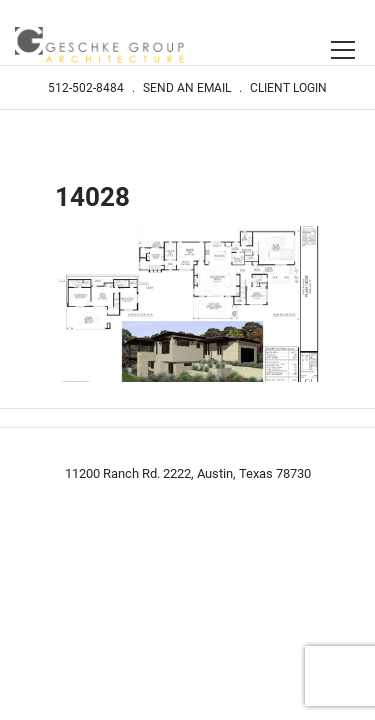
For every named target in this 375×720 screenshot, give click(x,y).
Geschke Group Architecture (100, 47)
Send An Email (187, 88)
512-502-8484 (86, 88)
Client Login (288, 88)
